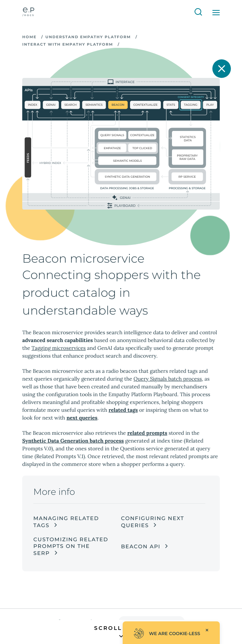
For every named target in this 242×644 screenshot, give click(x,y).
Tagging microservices (59, 348)
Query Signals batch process (168, 379)
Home (29, 37)
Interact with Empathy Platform (68, 44)
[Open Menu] (216, 13)
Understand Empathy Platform (88, 37)
